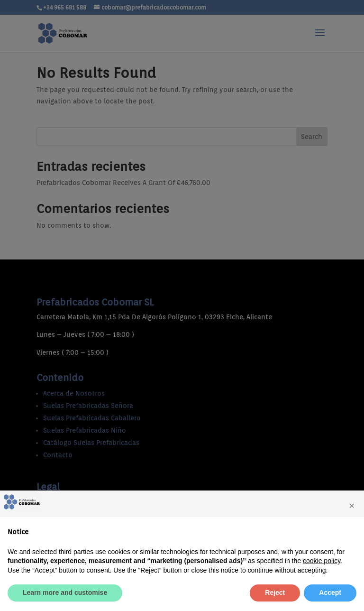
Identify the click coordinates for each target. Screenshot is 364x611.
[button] (352, 506)
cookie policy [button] (322, 561)
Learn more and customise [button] (65, 592)
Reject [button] (275, 592)
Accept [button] (330, 592)
